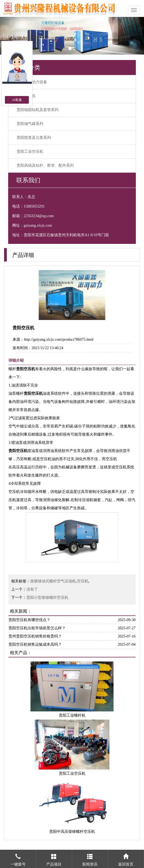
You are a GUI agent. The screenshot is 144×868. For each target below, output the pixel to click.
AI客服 (17, 100)
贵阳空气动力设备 (32, 82)
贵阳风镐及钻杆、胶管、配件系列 (45, 165)
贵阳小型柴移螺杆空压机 (47, 598)
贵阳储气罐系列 (30, 124)
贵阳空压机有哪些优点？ (29, 620)
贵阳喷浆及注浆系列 (34, 138)
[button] (11, 36)
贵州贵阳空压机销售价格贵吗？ (35, 636)
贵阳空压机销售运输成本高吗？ (35, 644)
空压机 (83, 581)
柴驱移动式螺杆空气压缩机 (53, 581)
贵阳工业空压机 (30, 152)
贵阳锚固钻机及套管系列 (38, 110)
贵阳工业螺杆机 (72, 715)
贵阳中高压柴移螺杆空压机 (72, 832)
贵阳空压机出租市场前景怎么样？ (37, 628)
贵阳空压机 (26, 96)
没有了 (32, 589)
